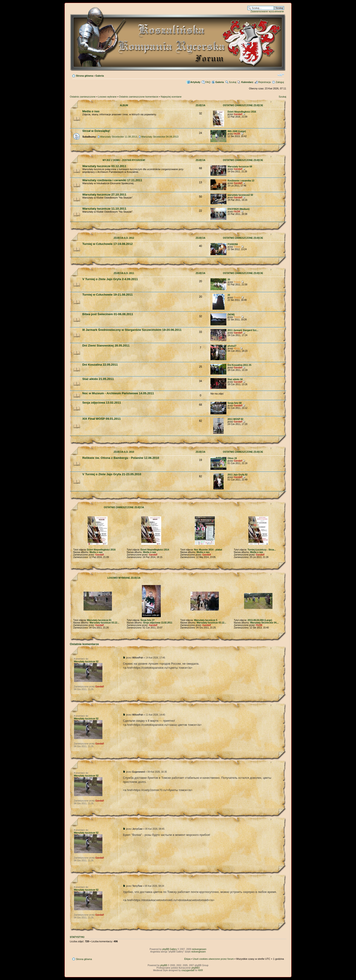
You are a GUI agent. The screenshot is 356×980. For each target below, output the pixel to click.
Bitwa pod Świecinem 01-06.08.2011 (108, 314)
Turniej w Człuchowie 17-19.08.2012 (108, 244)
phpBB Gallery (170, 949)
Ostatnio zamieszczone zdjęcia (124, 507)
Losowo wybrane (107, 97)
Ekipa (187, 959)
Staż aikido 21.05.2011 (98, 379)
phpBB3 (195, 968)
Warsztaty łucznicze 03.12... (104, 623)
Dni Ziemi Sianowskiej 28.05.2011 (106, 346)
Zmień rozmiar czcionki (281, 75)
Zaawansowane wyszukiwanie (267, 11)
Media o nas (91, 111)
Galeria (100, 76)
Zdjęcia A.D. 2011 (124, 273)
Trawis (237, 247)
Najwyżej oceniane (171, 97)
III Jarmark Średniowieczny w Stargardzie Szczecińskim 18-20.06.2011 (132, 330)
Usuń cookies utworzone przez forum (213, 959)
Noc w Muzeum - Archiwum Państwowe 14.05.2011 (118, 393)
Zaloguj (280, 82)
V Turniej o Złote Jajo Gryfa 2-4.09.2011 (110, 279)
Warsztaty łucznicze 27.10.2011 (104, 195)
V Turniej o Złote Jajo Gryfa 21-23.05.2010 (112, 474)
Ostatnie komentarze (84, 644)
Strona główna (85, 76)
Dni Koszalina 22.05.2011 (100, 365)
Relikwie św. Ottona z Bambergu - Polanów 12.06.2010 (121, 458)
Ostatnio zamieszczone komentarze (139, 97)
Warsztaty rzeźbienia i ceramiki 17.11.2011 (112, 180)
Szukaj (233, 82)
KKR (201, 970)
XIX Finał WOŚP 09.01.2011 (102, 419)
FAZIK (237, 134)
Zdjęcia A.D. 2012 (124, 238)
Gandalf (238, 114)
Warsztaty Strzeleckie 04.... (264, 623)
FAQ (208, 82)
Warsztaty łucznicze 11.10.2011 (104, 209)
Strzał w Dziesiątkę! (96, 131)
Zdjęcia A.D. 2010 (124, 452)
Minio (237, 348)
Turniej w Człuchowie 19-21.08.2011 (108, 295)
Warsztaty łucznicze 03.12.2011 (104, 166)
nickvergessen (199, 949)
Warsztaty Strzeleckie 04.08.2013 (160, 137)
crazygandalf (188, 970)
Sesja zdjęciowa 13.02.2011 (102, 403)
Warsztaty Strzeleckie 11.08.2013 (119, 137)
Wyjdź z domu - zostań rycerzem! (124, 160)
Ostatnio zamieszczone (83, 97)
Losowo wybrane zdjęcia (124, 578)
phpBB (164, 965)
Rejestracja (264, 82)
